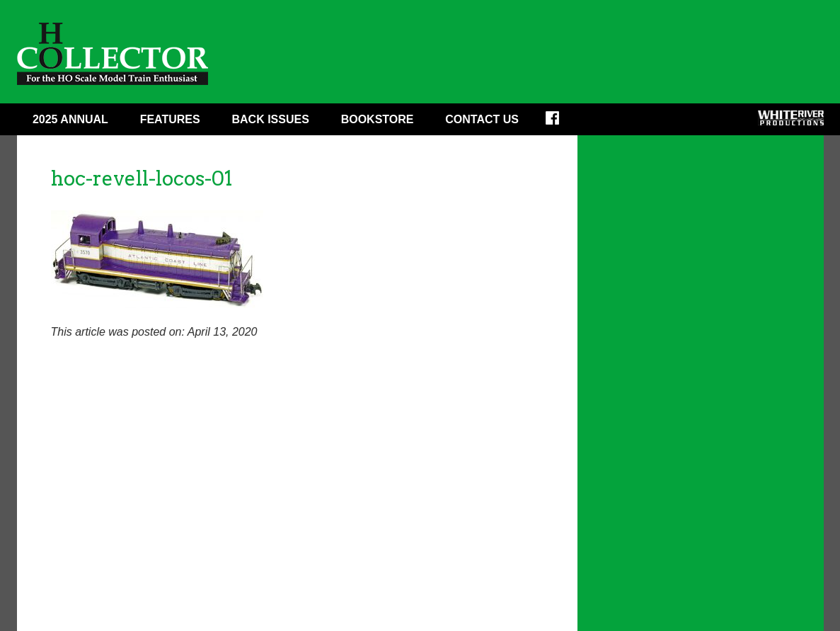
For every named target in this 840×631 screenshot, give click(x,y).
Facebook (562, 123)
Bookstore (378, 119)
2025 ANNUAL (70, 119)
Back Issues (271, 119)
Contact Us (482, 119)
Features (170, 119)
